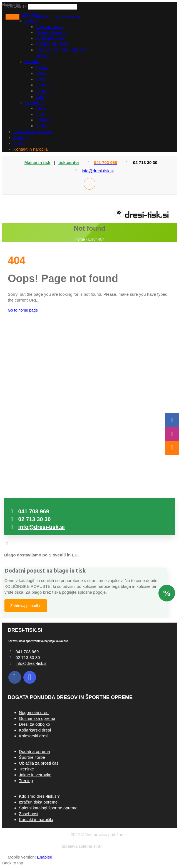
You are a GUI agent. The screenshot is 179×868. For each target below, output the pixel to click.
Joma (41, 108)
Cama (41, 73)
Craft (40, 79)
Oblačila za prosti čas (39, 763)
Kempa (42, 91)
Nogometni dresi (34, 712)
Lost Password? (35, 17)
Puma (41, 126)
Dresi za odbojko (34, 724)
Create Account (66, 17)
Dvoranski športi (51, 38)
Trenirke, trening (51, 32)
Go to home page (23, 310)
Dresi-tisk (61, 835)
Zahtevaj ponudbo (26, 606)
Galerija (21, 137)
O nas (19, 143)
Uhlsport (43, 120)
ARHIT (111, 846)
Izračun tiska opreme (33, 132)
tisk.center (69, 162)
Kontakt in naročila (30, 149)
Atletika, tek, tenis (52, 44)
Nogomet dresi (49, 27)
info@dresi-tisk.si (98, 171)
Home (80, 239)
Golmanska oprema (37, 718)
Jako (40, 97)
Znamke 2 (34, 102)
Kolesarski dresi (34, 736)
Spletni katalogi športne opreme (48, 808)
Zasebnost (29, 814)
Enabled (45, 857)
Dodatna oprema (34, 751)
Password (16, 7)
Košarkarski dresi (35, 730)
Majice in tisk (37, 162)
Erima (41, 85)
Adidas (42, 67)
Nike (40, 114)
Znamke (32, 62)
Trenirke (26, 769)
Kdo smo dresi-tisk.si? (39, 796)
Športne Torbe (32, 757)
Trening (26, 781)
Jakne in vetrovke (35, 775)
